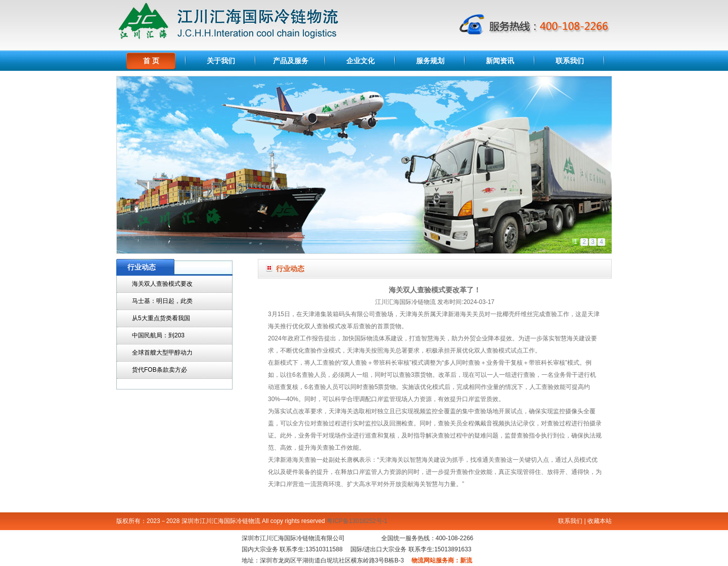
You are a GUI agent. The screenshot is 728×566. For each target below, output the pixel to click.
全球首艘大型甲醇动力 (162, 353)
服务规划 (430, 61)
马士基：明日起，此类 (162, 301)
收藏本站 (600, 521)
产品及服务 (291, 61)
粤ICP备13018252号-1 (357, 521)
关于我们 (221, 61)
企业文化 (360, 61)
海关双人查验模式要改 (162, 284)
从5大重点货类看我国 (161, 318)
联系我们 (570, 61)
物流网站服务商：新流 (442, 560)
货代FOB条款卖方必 (160, 370)
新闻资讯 (500, 61)
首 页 (151, 61)
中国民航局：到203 (158, 335)
